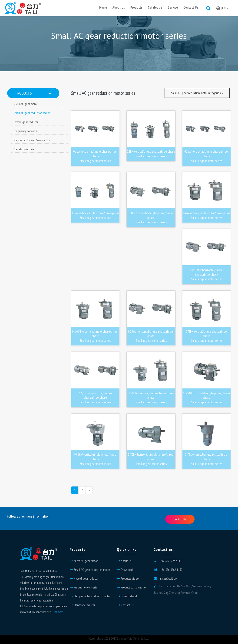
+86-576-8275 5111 (170, 561)
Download (125, 570)
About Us (124, 561)
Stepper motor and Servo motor (32, 140)
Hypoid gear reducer (26, 122)
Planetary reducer (24, 149)
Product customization (132, 587)
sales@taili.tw (168, 578)
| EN (222, 8)
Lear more (58, 612)
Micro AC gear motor (25, 104)
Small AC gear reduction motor (39, 113)
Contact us (125, 605)
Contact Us (180, 519)
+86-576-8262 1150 (171, 570)
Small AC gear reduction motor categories (197, 93)
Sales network (127, 596)
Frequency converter (26, 131)
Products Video (128, 578)
